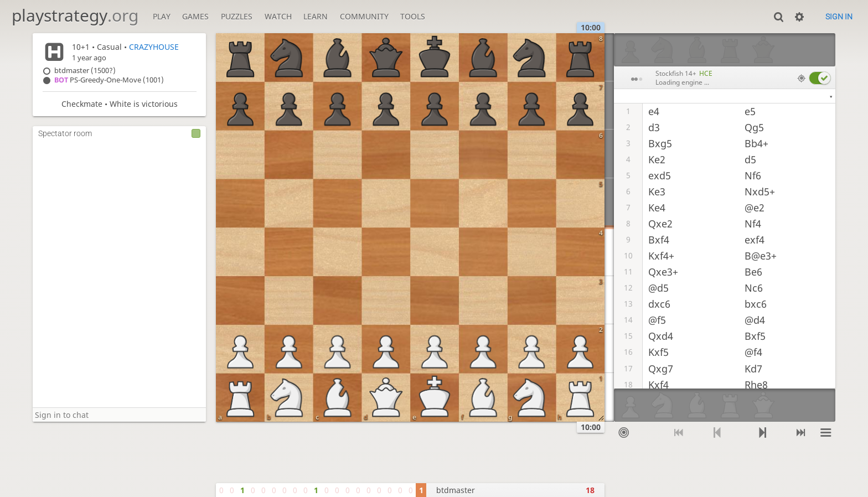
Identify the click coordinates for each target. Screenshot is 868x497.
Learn (316, 16)
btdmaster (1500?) (85, 71)
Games (195, 16)
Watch (278, 16)
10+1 (81, 47)
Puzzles (237, 16)
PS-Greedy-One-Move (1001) (109, 80)
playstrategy (75, 15)
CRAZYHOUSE (154, 47)
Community (364, 16)
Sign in (839, 17)
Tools (413, 16)
